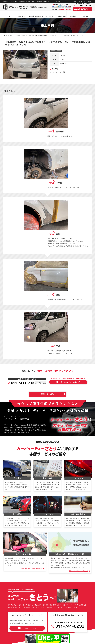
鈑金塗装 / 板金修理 (56, 51)
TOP (9, 16)
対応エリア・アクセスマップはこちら (76, 481)
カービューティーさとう (44, 642)
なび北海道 (7, 636)
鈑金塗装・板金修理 (35, 16)
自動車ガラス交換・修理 (11, 588)
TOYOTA (63, 55)
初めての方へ (22, 16)
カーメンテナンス (47, 16)
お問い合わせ (8, 607)
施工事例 (73, 16)
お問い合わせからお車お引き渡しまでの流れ (17, 582)
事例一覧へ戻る (48, 305)
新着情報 (7, 604)
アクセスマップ (74, 1)
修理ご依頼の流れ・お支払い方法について (29, 479)
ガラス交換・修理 (60, 16)
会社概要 (86, 16)
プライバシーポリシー (86, 1)
